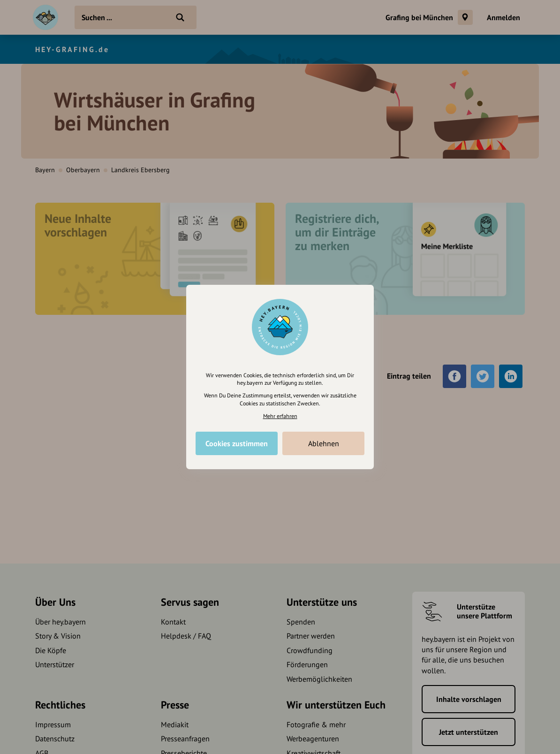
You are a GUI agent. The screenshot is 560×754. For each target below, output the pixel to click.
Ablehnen (324, 443)
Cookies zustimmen (237, 443)
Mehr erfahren (280, 416)
